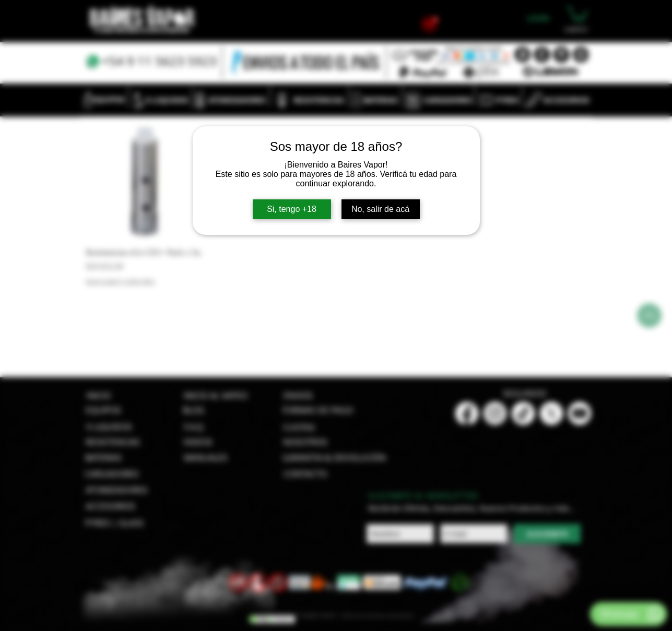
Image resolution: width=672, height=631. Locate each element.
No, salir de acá (380, 209)
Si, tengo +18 (292, 209)
